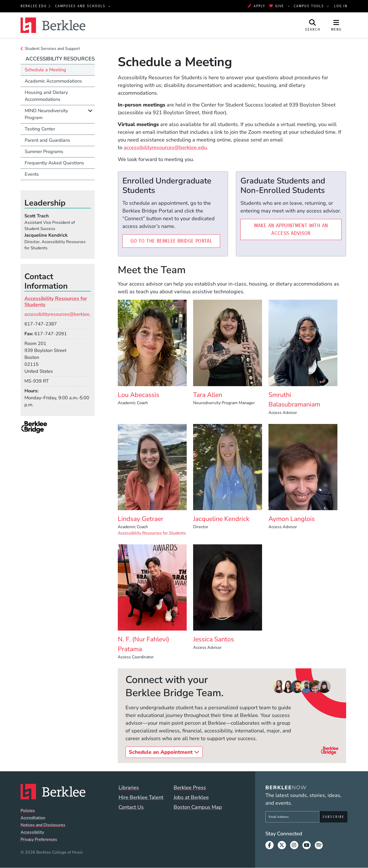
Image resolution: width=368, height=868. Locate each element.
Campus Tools (310, 6)
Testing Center (40, 129)
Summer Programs (44, 152)
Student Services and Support (52, 49)
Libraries (129, 788)
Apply (256, 6)
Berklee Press (190, 788)
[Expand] (90, 111)
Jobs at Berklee (191, 797)
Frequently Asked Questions (54, 163)
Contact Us (131, 807)
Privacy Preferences (39, 839)
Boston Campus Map (198, 807)
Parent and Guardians (47, 140)
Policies (28, 811)
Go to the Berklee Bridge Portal (175, 240)
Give (277, 6)
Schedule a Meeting (45, 70)
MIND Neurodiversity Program (46, 114)
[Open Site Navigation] (336, 25)
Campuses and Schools (81, 6)
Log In (341, 6)
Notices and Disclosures (43, 825)
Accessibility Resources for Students (152, 533)
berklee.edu (34, 6)
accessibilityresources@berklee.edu (165, 148)
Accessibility (32, 832)
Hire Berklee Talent (141, 797)
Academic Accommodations (53, 81)
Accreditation (33, 818)
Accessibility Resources (60, 59)
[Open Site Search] (313, 25)
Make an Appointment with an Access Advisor (298, 229)
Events (32, 174)
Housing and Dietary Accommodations (46, 96)
